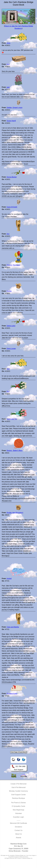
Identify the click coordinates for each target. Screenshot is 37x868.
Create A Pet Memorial (18, 784)
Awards (18, 838)
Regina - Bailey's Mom (15, 451)
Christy (9, 291)
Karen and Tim (12, 419)
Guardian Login (18, 817)
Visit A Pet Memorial (19, 787)
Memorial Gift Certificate (19, 823)
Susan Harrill (11, 121)
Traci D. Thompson (13, 265)
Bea (8, 391)
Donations (18, 827)
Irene (8, 43)
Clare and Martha (13, 627)
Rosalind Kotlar (12, 694)
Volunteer (19, 813)
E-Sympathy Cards (18, 806)
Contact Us (18, 830)
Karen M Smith (12, 207)
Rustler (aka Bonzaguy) (15, 513)
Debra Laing (11, 326)
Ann (8, 234)
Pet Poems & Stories (19, 803)
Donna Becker (12, 177)
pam (8, 64)
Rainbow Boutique (19, 798)
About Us (19, 834)
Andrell (9, 579)
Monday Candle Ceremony (18, 791)
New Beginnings (19, 810)
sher (8, 369)
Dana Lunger (11, 349)
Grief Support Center (19, 795)
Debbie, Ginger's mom (15, 108)
